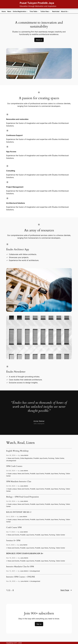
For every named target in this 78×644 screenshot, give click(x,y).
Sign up (39, 624)
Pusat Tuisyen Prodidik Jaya (37, 3)
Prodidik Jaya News (51, 474)
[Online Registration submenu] (27, 12)
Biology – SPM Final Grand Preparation (22, 497)
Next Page (66, 590)
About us (39, 40)
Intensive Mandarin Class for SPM (20, 567)
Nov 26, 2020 (11, 581)
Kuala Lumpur (12, 474)
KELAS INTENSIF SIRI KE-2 (19, 512)
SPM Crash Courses (14, 466)
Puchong (51, 458)
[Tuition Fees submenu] (50, 12)
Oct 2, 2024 (10, 517)
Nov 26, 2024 (11, 455)
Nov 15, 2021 (11, 571)
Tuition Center (60, 458)
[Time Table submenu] (38, 12)
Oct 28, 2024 (11, 471)
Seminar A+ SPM (13, 541)
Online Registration (26, 458)
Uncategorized (11, 461)
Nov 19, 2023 (11, 558)
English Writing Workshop (17, 451)
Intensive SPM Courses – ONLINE (21, 577)
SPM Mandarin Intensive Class (19, 482)
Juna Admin (24, 455)
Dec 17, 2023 (11, 532)
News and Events (14, 458)
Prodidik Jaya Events (40, 458)
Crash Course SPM (14, 528)
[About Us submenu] (68, 12)
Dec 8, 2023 (10, 545)
